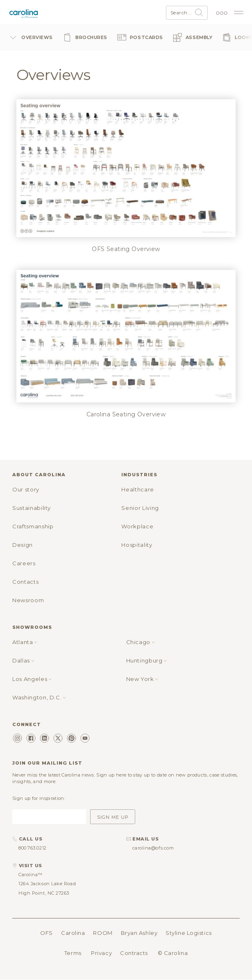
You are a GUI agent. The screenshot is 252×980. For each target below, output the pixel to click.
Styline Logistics (188, 933)
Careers (24, 563)
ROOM (103, 933)
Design (23, 545)
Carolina (73, 933)
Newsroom (28, 600)
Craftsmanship (33, 526)
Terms (73, 953)
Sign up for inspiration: (39, 798)
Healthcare (138, 489)
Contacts (25, 582)
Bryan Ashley (139, 933)
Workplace (137, 526)
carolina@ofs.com (153, 848)
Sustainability (32, 508)
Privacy (101, 953)
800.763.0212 (33, 848)
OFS (47, 933)
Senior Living (140, 508)
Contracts (134, 953)
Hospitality (137, 545)
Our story (26, 489)
